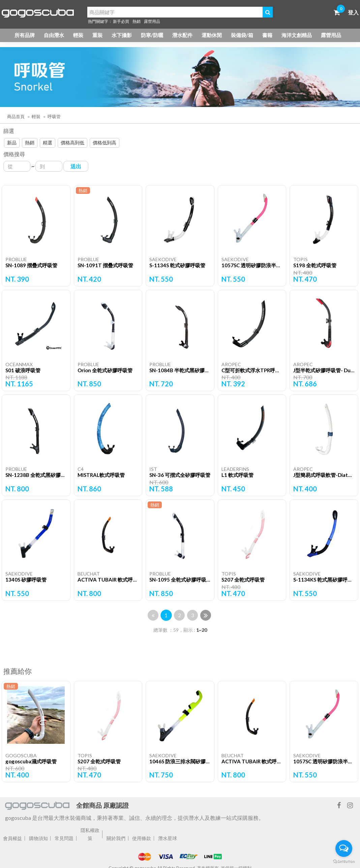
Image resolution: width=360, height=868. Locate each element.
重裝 (97, 35)
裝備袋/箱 (242, 35)
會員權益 (12, 838)
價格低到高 (104, 143)
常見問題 (64, 838)
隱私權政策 (90, 834)
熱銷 (137, 21)
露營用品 (152, 21)
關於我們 (116, 838)
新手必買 (121, 21)
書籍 (267, 35)
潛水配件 (182, 35)
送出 (76, 166)
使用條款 (142, 838)
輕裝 (78, 35)
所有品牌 (25, 35)
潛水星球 (168, 838)
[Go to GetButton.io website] (344, 861)
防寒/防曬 (152, 35)
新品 (12, 143)
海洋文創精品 (297, 35)
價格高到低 (72, 143)
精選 (48, 143)
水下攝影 (122, 35)
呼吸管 (54, 116)
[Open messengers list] (344, 848)
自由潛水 (54, 35)
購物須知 (38, 838)
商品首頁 (16, 116)
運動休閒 (212, 35)
